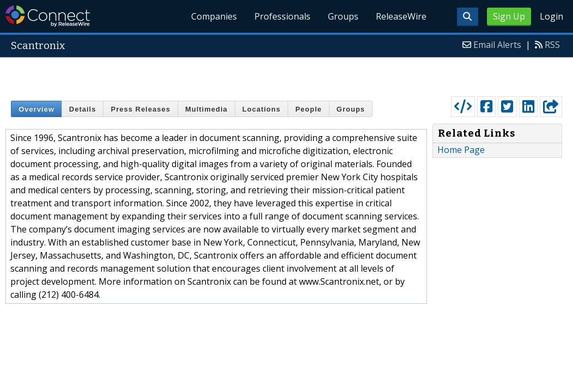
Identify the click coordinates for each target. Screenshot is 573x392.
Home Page (461, 150)
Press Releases (140, 109)
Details (83, 109)
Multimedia (206, 109)
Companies (215, 16)
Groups (343, 16)
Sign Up (509, 16)
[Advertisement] (287, 75)
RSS (552, 45)
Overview (36, 109)
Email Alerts (497, 45)
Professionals (282, 16)
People (309, 109)
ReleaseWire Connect (48, 16)
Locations (261, 109)
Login (551, 16)
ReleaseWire (401, 16)
